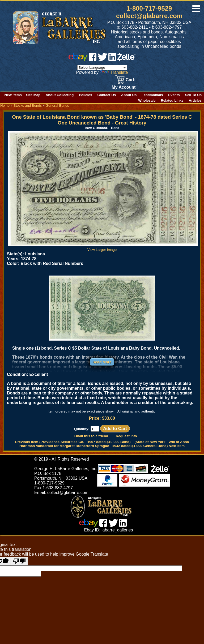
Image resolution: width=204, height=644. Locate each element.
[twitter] (103, 59)
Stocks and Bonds (28, 106)
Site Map (33, 95)
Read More (102, 362)
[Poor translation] (19, 561)
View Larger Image (103, 248)
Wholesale (147, 100)
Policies (86, 95)
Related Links (172, 100)
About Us (129, 95)
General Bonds (57, 106)
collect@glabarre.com (149, 16)
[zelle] (126, 59)
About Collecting (60, 95)
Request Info (126, 436)
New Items (13, 95)
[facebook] (93, 59)
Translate (114, 72)
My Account (124, 87)
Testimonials (152, 95)
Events (174, 95)
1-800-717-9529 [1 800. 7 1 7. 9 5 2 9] (149, 8)
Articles (195, 100)
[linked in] (112, 59)
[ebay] (78, 59)
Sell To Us (193, 95)
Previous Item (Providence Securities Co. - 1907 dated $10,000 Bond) (73, 442)
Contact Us (107, 95)
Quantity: (87, 429)
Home (5, 106)
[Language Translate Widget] (102, 68)
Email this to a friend (91, 436)
